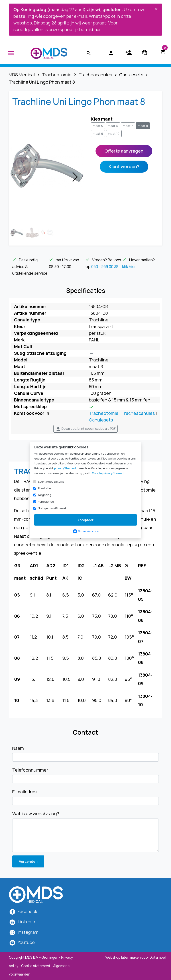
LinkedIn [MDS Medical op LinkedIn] (26, 922)
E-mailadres (24, 792)
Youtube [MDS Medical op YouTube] (26, 942)
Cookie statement (36, 966)
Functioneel (46, 502)
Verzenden (28, 861)
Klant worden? (124, 166)
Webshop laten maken (123, 957)
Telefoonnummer (30, 770)
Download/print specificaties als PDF (85, 429)
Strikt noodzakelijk (51, 482)
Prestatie (44, 488)
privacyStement (65, 468)
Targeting (45, 495)
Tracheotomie (104, 413)
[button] (75, 177)
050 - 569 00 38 (105, 266)
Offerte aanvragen (124, 151)
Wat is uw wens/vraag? (36, 814)
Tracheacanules (138, 413)
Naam (18, 748)
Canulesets (101, 420)
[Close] (156, 9)
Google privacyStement (108, 473)
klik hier (129, 266)
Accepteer (85, 520)
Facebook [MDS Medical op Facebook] (27, 911)
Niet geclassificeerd (52, 508)
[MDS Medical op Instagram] (28, 932)
